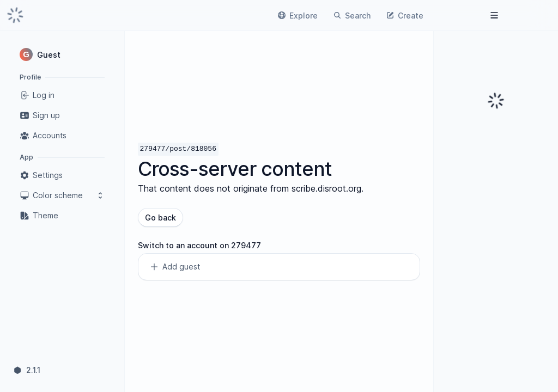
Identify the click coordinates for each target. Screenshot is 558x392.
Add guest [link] (175, 267)
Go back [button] (160, 218)
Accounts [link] (43, 136)
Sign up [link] (40, 115)
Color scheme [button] (62, 195)
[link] (15, 15)
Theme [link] (39, 216)
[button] (62, 54)
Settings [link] (41, 175)
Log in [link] (37, 95)
